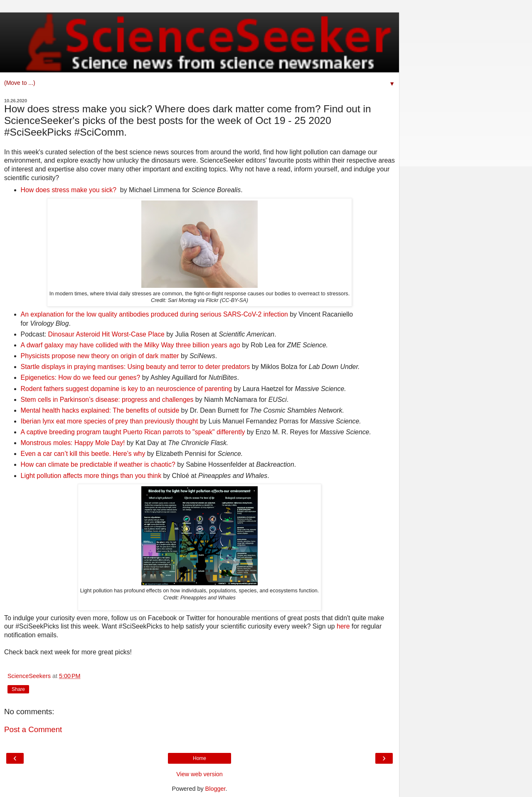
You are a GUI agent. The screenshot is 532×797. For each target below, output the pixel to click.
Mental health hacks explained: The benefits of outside (100, 410)
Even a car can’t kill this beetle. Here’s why (83, 454)
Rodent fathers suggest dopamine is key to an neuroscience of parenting (127, 389)
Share (18, 689)
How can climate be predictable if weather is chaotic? (98, 464)
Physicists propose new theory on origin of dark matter (100, 356)
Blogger (216, 789)
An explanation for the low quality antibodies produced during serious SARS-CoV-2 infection (154, 314)
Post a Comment (33, 729)
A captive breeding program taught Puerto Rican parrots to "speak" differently (133, 432)
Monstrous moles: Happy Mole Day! (73, 443)
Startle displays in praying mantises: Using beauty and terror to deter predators (135, 367)
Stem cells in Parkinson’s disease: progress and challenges (107, 400)
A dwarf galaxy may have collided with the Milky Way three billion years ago (131, 345)
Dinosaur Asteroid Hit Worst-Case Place (106, 334)
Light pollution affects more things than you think (91, 476)
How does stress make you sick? (69, 190)
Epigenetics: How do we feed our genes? (81, 377)
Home (199, 758)
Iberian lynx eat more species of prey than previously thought (110, 421)
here (343, 626)
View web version (199, 774)
